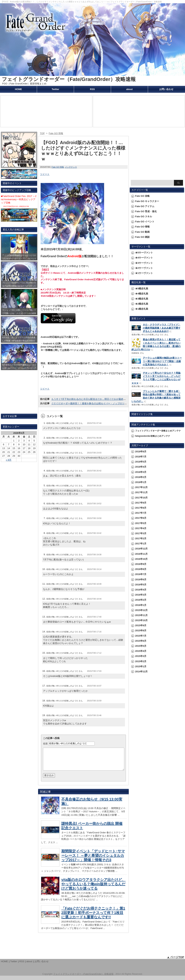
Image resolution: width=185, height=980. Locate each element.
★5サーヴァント (144, 253)
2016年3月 (141, 595)
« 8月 (9, 460)
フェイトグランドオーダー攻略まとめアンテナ (158, 431)
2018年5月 (141, 462)
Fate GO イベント (145, 222)
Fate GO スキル (144, 216)
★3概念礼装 (142, 299)
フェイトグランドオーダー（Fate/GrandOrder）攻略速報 (69, 79)
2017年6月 (141, 518)
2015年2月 (141, 661)
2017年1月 (141, 544)
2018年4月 (141, 467)
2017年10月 (141, 498)
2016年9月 (141, 564)
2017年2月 (141, 538)
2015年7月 (141, 636)
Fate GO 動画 (142, 232)
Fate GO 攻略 (142, 196)
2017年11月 (141, 492)
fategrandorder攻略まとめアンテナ (153, 436)
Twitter (55, 89)
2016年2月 (141, 600)
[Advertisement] (157, 155)
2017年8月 (141, 508)
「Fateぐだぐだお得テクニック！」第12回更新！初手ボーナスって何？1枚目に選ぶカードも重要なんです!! (93, 917)
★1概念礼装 (142, 309)
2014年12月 (141, 672)
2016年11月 (141, 554)
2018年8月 (141, 452)
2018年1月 (141, 482)
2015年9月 (141, 625)
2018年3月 (141, 472)
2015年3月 (141, 656)
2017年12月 (141, 487)
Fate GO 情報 (58, 167)
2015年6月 (141, 641)
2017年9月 (141, 503)
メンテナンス (71, 167)
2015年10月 (141, 620)
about (129, 89)
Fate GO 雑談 (142, 237)
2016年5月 (141, 585)
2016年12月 (141, 549)
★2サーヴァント (144, 268)
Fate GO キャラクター (147, 201)
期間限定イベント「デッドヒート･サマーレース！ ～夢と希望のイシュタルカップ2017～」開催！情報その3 (93, 860)
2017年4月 (141, 528)
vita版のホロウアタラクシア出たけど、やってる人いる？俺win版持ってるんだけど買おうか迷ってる (93, 888)
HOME (18, 89)
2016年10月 (141, 559)
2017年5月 (141, 523)
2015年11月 (141, 615)
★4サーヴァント (144, 258)
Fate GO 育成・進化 (146, 211)
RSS (92, 89)
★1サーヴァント (144, 273)
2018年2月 (141, 477)
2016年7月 (141, 574)
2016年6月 (141, 579)
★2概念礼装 (142, 304)
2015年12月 (141, 610)
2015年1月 (141, 666)
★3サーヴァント (144, 263)
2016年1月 (141, 605)
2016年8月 (141, 569)
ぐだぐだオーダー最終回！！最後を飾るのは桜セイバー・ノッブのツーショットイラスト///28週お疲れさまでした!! (112, 403)
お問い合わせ (166, 89)
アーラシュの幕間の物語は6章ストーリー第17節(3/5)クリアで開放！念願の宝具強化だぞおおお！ (162, 361)
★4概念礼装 (142, 294)
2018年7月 (141, 457)
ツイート (45, 174)
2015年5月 (141, 646)
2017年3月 (141, 533)
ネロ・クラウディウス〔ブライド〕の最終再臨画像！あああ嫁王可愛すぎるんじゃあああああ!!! (162, 328)
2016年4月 (141, 590)
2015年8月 (141, 630)
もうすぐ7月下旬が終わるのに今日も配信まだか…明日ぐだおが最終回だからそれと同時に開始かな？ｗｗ (107, 399)
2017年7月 (141, 513)
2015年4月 (141, 651)
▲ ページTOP (175, 961)
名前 (45, 743)
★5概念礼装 (142, 289)
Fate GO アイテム (145, 206)
